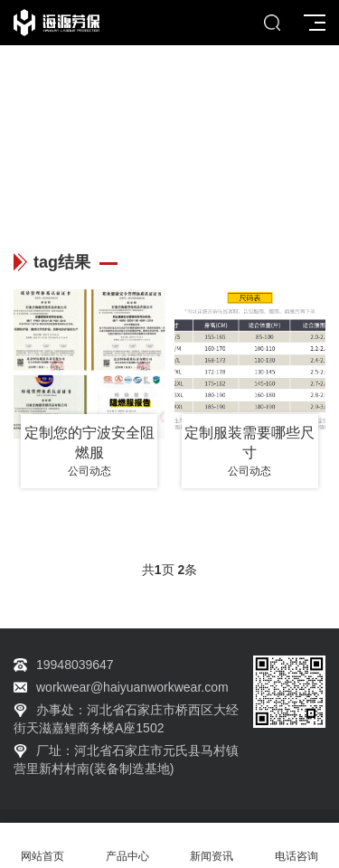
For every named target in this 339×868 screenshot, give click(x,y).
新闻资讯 (212, 846)
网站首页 (42, 846)
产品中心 (127, 846)
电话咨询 (297, 846)
